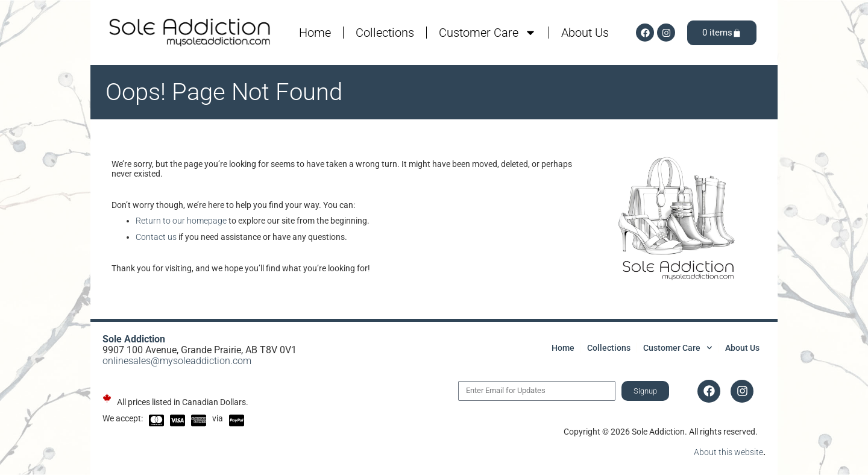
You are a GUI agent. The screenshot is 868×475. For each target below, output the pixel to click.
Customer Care (488, 33)
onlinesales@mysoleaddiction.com (177, 361)
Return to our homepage (181, 221)
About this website (728, 452)
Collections (385, 33)
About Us (585, 33)
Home (315, 33)
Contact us (156, 237)
